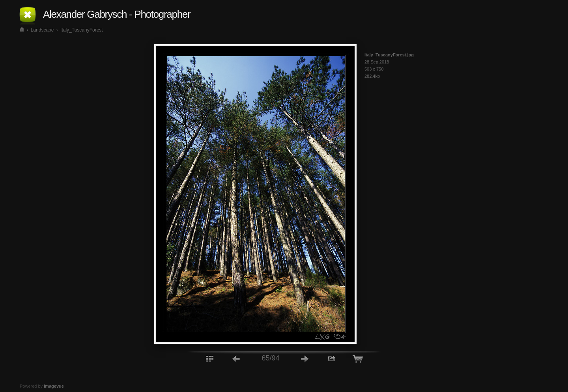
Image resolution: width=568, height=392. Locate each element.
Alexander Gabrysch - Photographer (117, 14)
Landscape (42, 30)
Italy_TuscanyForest (82, 30)
